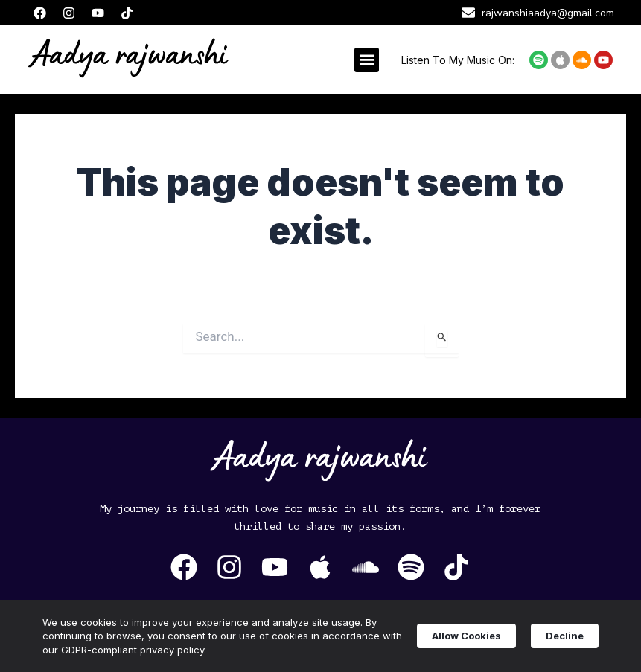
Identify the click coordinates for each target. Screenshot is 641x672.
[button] (367, 60)
